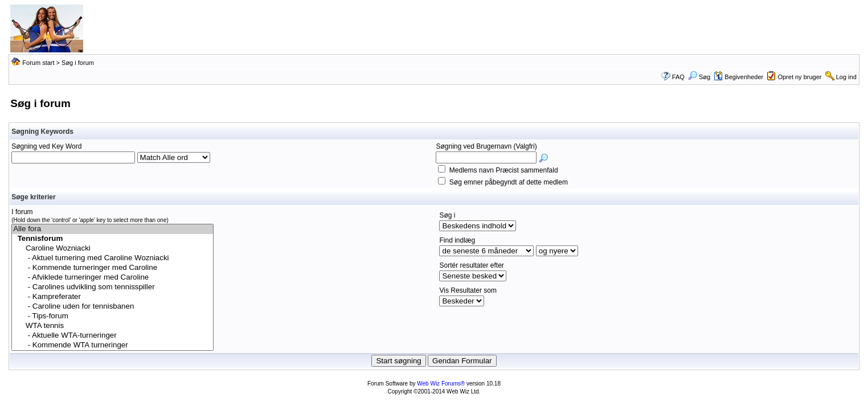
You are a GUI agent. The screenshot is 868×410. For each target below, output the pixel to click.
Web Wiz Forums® (441, 384)
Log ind (846, 77)
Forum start (38, 63)
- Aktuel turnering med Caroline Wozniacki (112, 258)
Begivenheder (738, 77)
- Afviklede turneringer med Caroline (112, 278)
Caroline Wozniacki (112, 249)
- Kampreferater (112, 297)
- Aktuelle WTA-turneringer (112, 336)
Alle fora (112, 229)
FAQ (678, 77)
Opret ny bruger (799, 77)
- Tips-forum (112, 316)
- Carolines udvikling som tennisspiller (112, 287)
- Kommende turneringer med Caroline (112, 268)
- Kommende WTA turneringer (112, 345)
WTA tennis (112, 326)
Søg (699, 77)
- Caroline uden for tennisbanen (112, 307)
